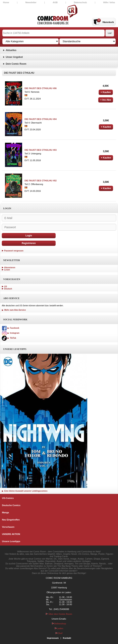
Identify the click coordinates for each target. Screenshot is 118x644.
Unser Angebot (14, 57)
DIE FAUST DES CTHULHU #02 (41, 181)
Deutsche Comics (11, 505)
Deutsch (8, 289)
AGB (55, 2)
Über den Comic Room (59, 614)
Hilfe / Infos (109, 2)
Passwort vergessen (14, 251)
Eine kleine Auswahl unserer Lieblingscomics (25, 491)
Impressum (53, 638)
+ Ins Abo (106, 100)
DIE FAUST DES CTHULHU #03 (41, 150)
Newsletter (31, 2)
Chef (59, 633)
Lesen (7, 270)
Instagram (11, 333)
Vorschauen (8, 527)
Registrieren (29, 243)
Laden (59, 628)
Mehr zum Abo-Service (14, 310)
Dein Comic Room (16, 64)
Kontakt (67, 638)
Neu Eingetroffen (11, 520)
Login (29, 236)
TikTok (9, 338)
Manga (5, 512)
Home (6, 2)
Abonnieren (10, 268)
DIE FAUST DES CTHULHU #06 (41, 88)
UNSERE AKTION (11, 534)
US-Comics (8, 498)
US (6, 287)
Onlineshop (59, 624)
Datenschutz (80, 2)
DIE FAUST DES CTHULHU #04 (41, 119)
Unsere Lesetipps (11, 541)
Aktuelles (11, 50)
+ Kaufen (106, 92)
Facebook (10, 328)
